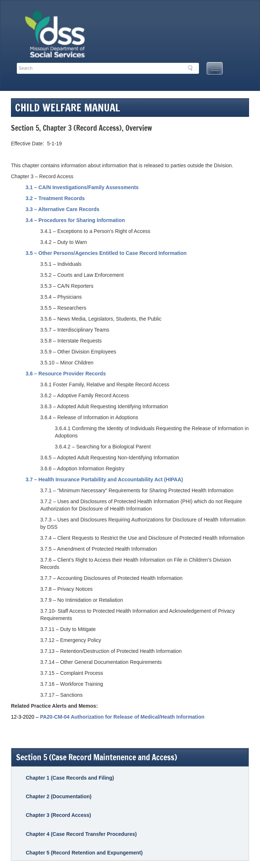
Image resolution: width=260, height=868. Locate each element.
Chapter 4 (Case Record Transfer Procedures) (81, 834)
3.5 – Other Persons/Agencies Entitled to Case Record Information (106, 253)
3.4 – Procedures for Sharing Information (75, 220)
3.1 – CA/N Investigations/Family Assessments (82, 187)
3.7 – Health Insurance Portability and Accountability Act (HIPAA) (104, 479)
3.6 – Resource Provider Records (66, 374)
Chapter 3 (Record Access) (58, 815)
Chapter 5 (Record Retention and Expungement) (84, 853)
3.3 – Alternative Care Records (63, 209)
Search (192, 68)
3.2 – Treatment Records (55, 198)
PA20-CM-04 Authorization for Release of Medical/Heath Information (122, 717)
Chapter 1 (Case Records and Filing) (70, 778)
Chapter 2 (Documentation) (59, 796)
